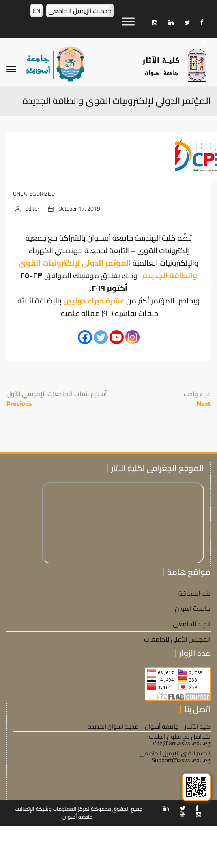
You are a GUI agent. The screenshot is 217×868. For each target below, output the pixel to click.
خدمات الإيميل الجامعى (80, 11)
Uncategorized (34, 194)
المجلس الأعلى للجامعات (177, 639)
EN (37, 11)
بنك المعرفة (194, 593)
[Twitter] (101, 337)
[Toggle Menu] (128, 21)
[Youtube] (117, 337)
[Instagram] (132, 337)
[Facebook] (85, 337)
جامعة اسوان (193, 608)
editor (32, 209)
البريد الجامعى (192, 624)
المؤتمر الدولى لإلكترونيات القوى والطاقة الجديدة (108, 269)
